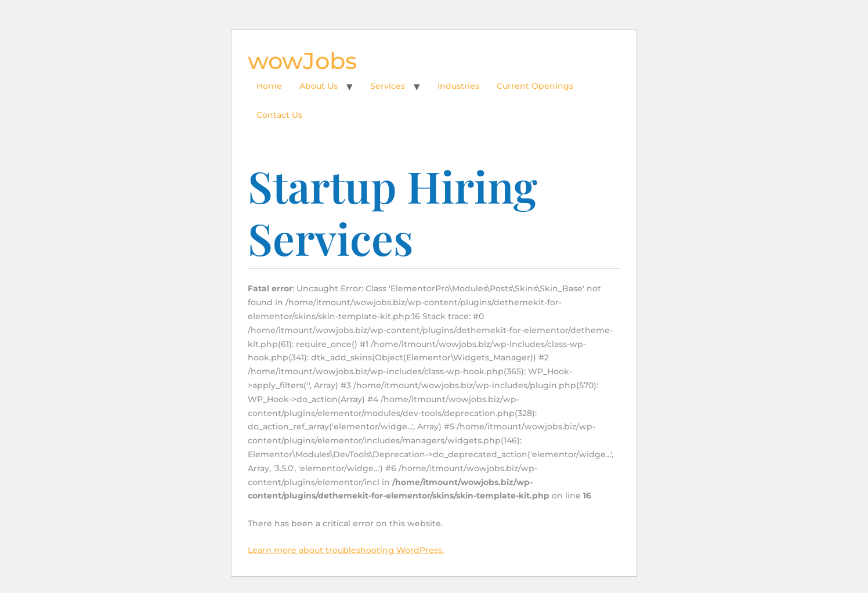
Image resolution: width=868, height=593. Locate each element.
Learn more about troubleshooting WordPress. (346, 550)
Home (269, 86)
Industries (458, 86)
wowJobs (302, 61)
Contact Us (279, 115)
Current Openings (535, 86)
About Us (319, 86)
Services (388, 86)
